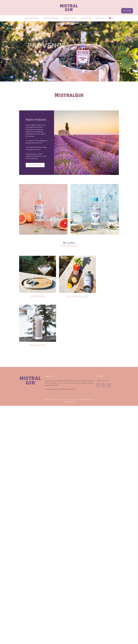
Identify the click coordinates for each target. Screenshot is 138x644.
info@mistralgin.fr (102, 619)
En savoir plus (35, 165)
